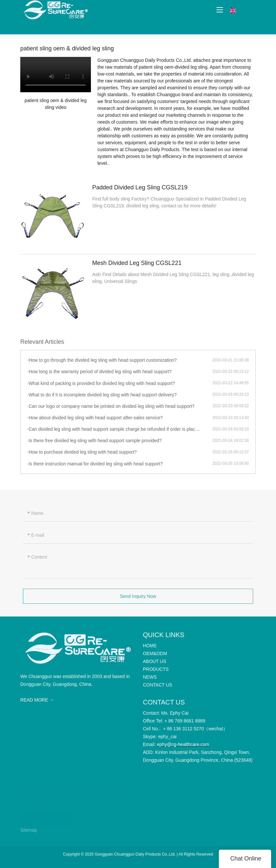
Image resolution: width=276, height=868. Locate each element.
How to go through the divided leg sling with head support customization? (103, 360)
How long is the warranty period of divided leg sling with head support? (100, 372)
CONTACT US (46, 817)
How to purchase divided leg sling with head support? (83, 452)
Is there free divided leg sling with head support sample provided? (95, 441)
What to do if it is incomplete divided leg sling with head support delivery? (103, 395)
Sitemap (29, 830)
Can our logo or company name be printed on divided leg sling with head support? (111, 406)
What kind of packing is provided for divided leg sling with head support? (102, 383)
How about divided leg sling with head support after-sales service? (95, 418)
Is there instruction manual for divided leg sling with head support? (95, 464)
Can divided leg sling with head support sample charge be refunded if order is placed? (115, 429)
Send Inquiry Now (138, 599)
